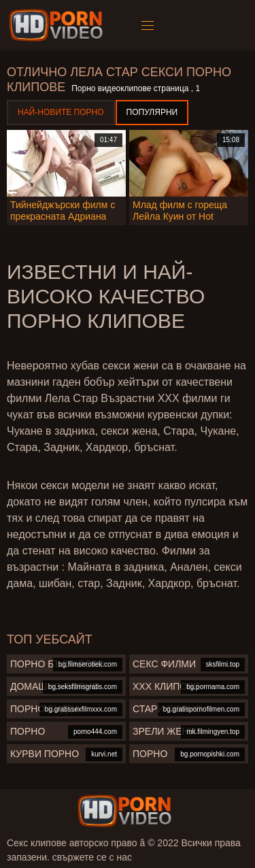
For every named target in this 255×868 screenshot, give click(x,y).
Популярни (152, 112)
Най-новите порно (61, 112)
